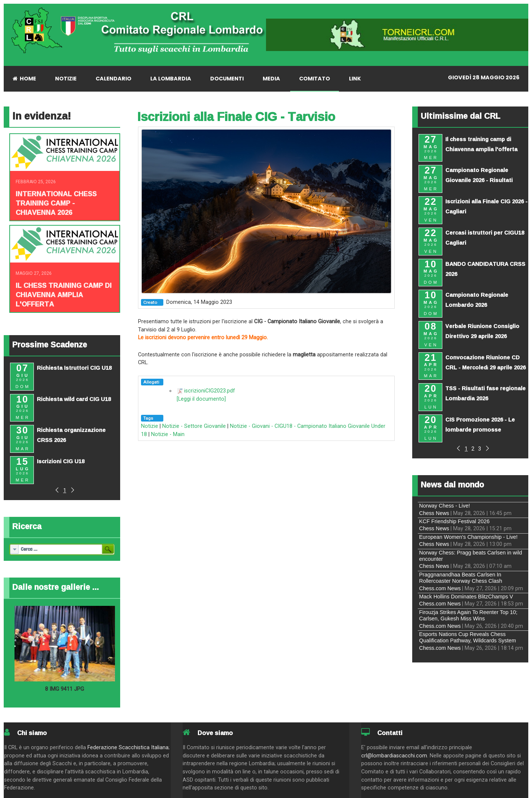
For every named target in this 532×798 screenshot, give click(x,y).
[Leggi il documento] (201, 399)
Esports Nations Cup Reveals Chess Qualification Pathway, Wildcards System (468, 637)
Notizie (150, 426)
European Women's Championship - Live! (469, 537)
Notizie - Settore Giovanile (194, 426)
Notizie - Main (168, 434)
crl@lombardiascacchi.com (394, 756)
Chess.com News (440, 588)
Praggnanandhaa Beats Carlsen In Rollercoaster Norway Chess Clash (461, 578)
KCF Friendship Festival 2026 (455, 521)
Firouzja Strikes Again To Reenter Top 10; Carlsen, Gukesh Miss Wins (468, 615)
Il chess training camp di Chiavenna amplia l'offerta (64, 295)
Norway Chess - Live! (445, 506)
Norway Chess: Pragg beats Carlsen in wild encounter (471, 556)
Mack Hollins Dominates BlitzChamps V (466, 597)
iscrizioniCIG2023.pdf (210, 391)
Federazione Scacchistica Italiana (128, 748)
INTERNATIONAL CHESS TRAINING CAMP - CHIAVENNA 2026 (56, 203)
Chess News (434, 513)
